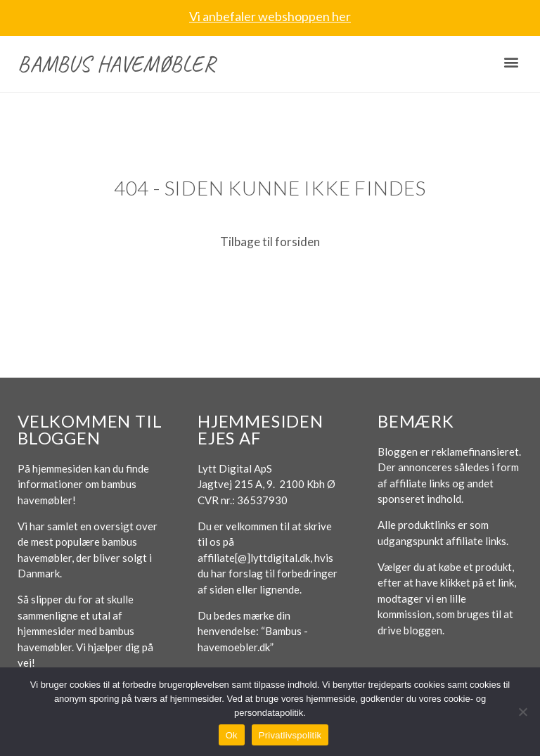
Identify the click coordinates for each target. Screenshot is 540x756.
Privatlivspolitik (290, 735)
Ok (232, 735)
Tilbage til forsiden (270, 242)
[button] (511, 62)
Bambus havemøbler (117, 64)
